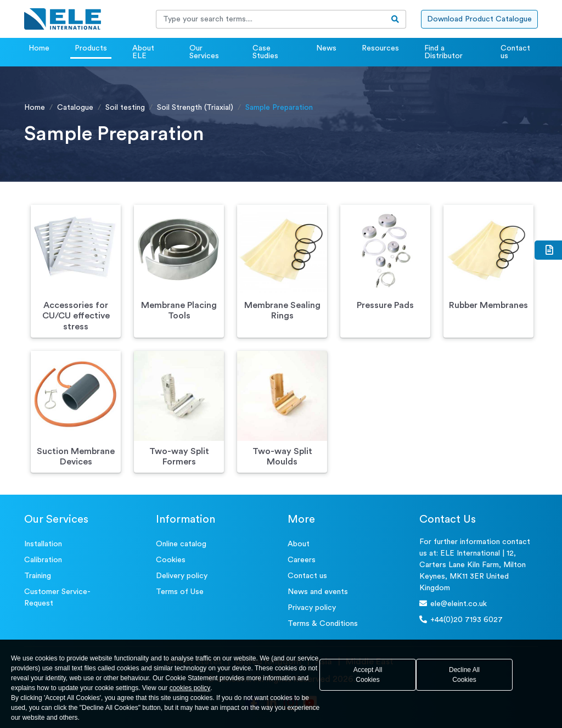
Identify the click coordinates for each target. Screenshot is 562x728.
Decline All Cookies (464, 675)
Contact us (515, 52)
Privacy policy (312, 608)
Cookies (171, 560)
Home (39, 48)
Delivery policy (182, 576)
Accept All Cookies (368, 675)
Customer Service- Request (57, 598)
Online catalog (181, 544)
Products (91, 48)
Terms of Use (180, 592)
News (326, 48)
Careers (302, 560)
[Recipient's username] (271, 19)
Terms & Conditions (323, 624)
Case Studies (265, 52)
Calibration (43, 560)
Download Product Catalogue (479, 19)
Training (38, 576)
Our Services (204, 52)
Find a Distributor (443, 52)
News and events (318, 592)
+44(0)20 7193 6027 (461, 620)
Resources (380, 48)
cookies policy (190, 688)
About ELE (143, 52)
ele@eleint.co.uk (453, 604)
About (299, 544)
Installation (43, 544)
